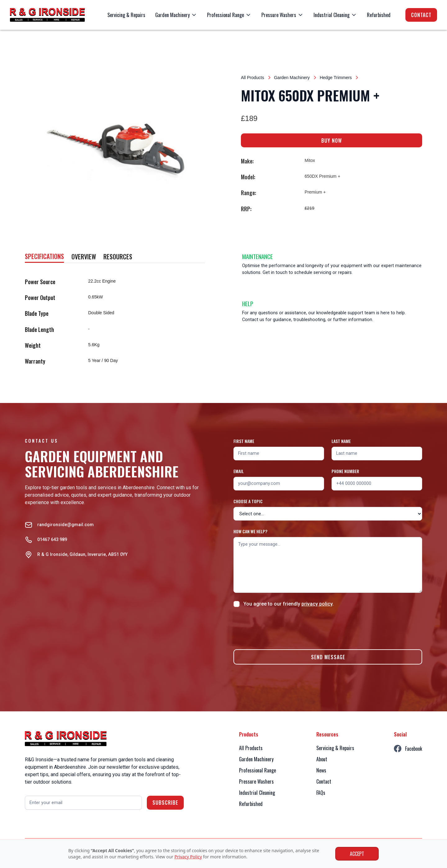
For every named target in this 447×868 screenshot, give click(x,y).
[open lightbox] (115, 145)
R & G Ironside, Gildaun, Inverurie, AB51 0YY (82, 555)
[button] (176, 15)
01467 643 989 (52, 540)
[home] (47, 15)
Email (239, 471)
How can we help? (250, 531)
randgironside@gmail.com (65, 525)
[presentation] (281, 627)
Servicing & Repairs (126, 15)
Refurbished (379, 15)
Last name (341, 441)
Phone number (345, 471)
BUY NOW (332, 141)
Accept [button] (357, 854)
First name (244, 441)
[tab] (44, 257)
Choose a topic (248, 501)
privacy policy (317, 604)
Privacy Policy (188, 857)
